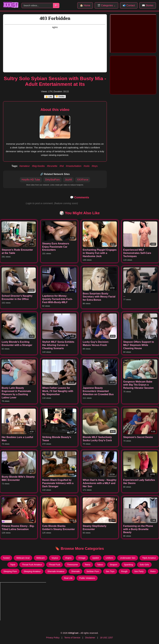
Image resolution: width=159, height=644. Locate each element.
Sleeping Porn (10, 571)
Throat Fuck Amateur (32, 565)
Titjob (13, 565)
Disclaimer (90, 638)
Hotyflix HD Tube (31, 180)
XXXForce (83, 180)
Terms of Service (72, 638)
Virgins (68, 558)
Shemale (75, 571)
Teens (87, 565)
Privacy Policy (53, 638)
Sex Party (139, 571)
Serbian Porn (93, 571)
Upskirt (96, 558)
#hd (62, 166)
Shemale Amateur (56, 571)
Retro (153, 571)
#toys (95, 166)
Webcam (41, 558)
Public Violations (87, 578)
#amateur (25, 166)
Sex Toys (110, 571)
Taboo (100, 565)
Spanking (128, 565)
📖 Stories (148, 5)
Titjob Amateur (149, 558)
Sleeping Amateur (32, 571)
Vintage (82, 558)
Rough (124, 571)
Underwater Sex (128, 558)
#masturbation (74, 166)
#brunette (52, 166)
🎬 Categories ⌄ (106, 5)
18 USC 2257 (106, 638)
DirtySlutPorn (52, 180)
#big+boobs (39, 166)
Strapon (113, 565)
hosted (6, 558)
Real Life (68, 578)
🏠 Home (85, 5)
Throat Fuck (55, 565)
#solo (87, 166)
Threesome (72, 565)
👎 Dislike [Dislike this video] (60, 97)
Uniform (109, 558)
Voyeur (55, 558)
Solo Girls (144, 565)
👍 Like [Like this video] (49, 97)
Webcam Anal (23, 558)
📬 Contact (129, 5)
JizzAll (68, 180)
